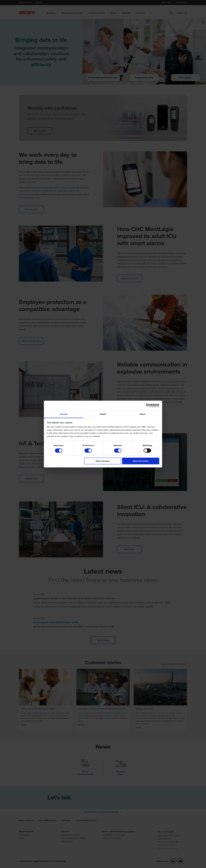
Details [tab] (103, 414)
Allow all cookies (141, 461)
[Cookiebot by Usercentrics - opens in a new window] (148, 406)
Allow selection (103, 461)
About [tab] (142, 414)
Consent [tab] (64, 414)
